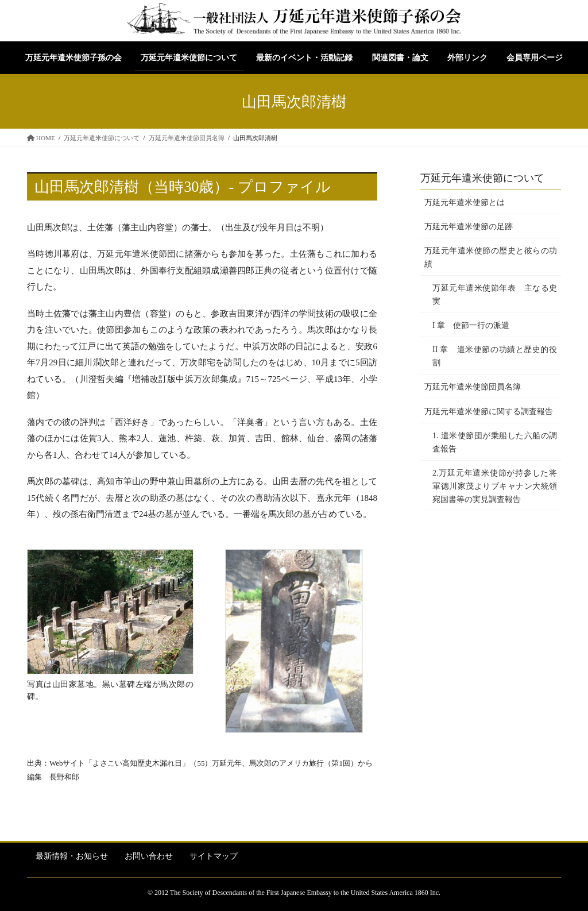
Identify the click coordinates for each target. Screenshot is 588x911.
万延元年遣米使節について (482, 178)
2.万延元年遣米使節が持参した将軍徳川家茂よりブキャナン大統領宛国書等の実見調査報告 (495, 486)
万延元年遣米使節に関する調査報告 (489, 412)
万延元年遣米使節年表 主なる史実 (495, 295)
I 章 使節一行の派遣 (471, 325)
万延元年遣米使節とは (465, 202)
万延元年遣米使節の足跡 (469, 227)
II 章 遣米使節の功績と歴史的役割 (495, 356)
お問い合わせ (149, 856)
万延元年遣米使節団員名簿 (473, 387)
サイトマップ (214, 856)
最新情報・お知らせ (72, 856)
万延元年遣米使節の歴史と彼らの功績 (491, 257)
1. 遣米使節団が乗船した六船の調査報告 (495, 442)
